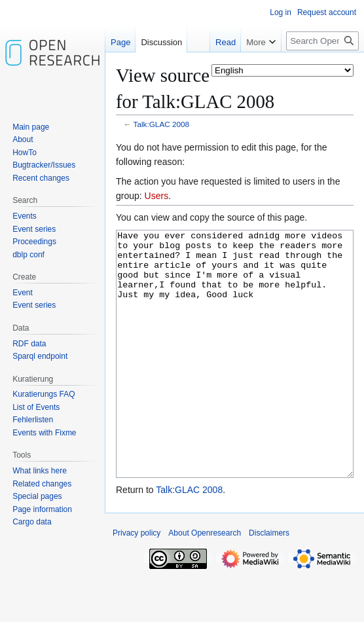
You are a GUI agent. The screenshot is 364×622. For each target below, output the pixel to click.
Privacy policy (136, 582)
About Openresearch (205, 582)
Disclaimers (269, 582)
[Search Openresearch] (322, 41)
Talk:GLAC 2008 (162, 124)
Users (157, 196)
